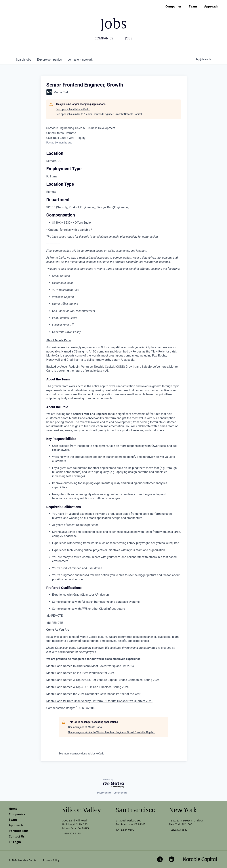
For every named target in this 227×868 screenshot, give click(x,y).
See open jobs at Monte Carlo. (73, 109)
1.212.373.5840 (178, 830)
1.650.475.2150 (71, 833)
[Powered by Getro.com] (114, 783)
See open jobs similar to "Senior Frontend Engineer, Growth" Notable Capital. (99, 114)
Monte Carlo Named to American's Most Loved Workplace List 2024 (90, 666)
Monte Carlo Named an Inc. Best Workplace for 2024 (80, 673)
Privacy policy (104, 793)
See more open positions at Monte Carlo (82, 754)
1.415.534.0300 (125, 830)
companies (49, 60)
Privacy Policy (51, 860)
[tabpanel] (114, 524)
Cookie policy (120, 793)
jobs (24, 60)
